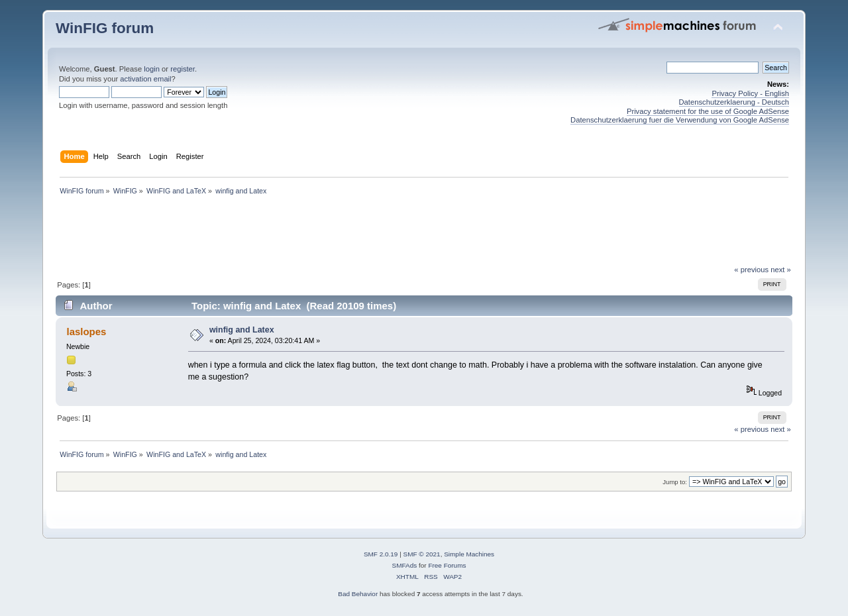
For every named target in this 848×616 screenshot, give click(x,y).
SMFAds (405, 565)
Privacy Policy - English (750, 93)
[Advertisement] (424, 234)
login (152, 69)
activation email (145, 79)
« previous (751, 270)
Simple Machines (469, 554)
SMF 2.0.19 (381, 554)
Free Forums (447, 565)
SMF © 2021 (422, 554)
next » (781, 270)
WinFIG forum (105, 28)
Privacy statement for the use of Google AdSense (708, 111)
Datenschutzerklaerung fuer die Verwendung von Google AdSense (680, 120)
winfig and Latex (242, 330)
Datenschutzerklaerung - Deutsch (734, 102)
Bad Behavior (358, 594)
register (183, 69)
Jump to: (675, 482)
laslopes (86, 332)
